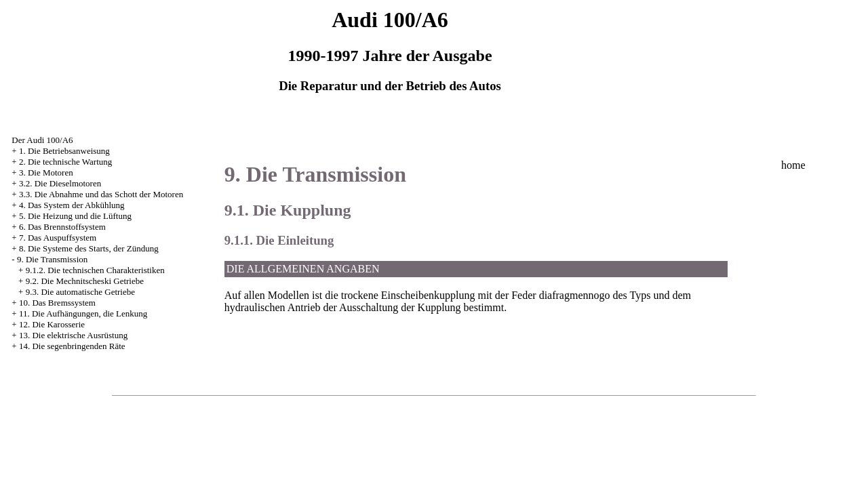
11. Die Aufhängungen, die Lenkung (83, 313)
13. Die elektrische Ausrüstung (73, 335)
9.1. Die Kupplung (288, 210)
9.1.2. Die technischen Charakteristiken (95, 270)
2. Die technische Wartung (65, 162)
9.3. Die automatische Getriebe (80, 292)
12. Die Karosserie (52, 324)
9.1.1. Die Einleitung (279, 240)
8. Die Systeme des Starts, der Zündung (89, 248)
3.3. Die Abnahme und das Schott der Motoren (101, 194)
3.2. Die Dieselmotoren (60, 183)
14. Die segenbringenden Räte (72, 346)
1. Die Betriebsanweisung (64, 151)
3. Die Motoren (46, 172)
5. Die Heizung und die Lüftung (75, 216)
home (793, 165)
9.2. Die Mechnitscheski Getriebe (85, 281)
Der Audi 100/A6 (42, 140)
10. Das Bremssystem (57, 303)
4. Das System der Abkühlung (72, 205)
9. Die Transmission (52, 259)
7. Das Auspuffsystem (58, 238)
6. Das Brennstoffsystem (62, 227)
